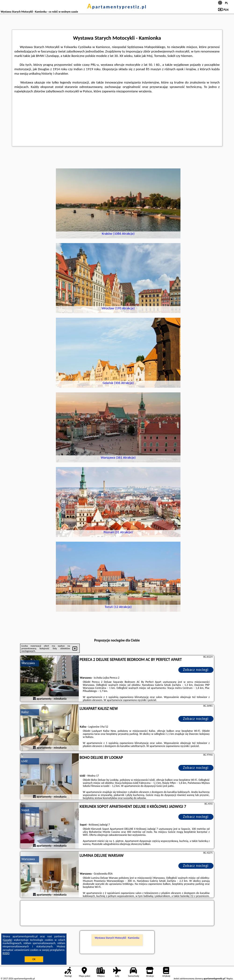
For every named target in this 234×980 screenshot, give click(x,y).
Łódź (25, 761)
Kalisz (25, 712)
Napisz (230, 978)
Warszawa (28, 663)
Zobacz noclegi (196, 670)
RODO (6, 953)
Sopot (25, 810)
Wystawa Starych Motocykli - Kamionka (117, 938)
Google (8, 940)
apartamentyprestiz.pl (117, 7)
